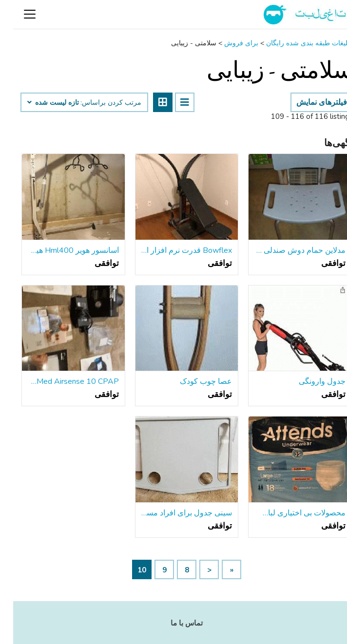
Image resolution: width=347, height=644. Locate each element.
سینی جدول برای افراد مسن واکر (174, 513)
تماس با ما (173, 623)
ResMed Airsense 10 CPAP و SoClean (60, 381)
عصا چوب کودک (193, 381)
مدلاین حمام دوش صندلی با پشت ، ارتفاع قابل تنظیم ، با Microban (287, 250)
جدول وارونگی (309, 381)
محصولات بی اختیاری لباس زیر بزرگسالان (287, 513)
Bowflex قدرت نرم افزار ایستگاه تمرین (174, 250)
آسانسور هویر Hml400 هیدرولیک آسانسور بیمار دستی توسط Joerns (60, 250)
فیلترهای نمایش (308, 102)
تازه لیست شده (40, 103)
